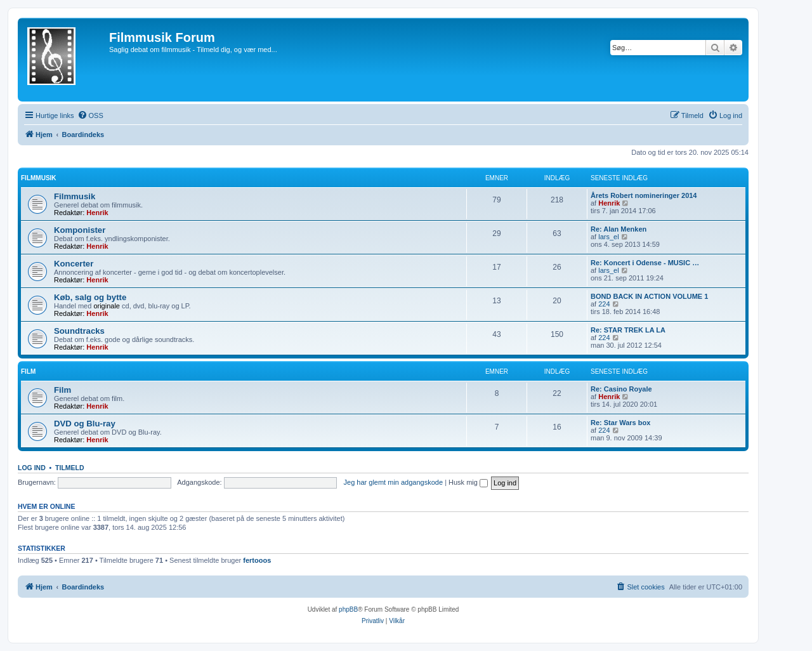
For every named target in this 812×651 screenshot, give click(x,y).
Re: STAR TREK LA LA (628, 330)
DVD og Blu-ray (85, 424)
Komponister (80, 230)
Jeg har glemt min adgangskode (394, 482)
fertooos (257, 560)
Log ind (32, 468)
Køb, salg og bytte (90, 297)
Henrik (97, 213)
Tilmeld (70, 468)
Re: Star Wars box (620, 423)
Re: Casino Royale (621, 389)
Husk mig (468, 482)
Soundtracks (79, 331)
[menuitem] (90, 115)
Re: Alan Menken (619, 229)
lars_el (608, 237)
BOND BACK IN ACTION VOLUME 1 (649, 296)
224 (604, 304)
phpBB (348, 609)
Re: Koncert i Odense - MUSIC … (645, 263)
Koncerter (74, 264)
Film (28, 372)
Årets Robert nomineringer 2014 (644, 195)
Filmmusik (39, 178)
